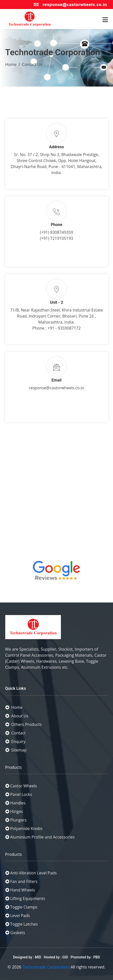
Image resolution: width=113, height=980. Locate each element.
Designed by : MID (28, 957)
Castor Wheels (24, 786)
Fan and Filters (24, 881)
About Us (17, 716)
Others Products (24, 724)
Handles (18, 803)
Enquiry (15, 741)
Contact (16, 733)
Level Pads (20, 916)
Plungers (18, 820)
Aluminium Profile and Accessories (42, 837)
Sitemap (16, 750)
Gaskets (18, 933)
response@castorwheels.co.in (56, 388)
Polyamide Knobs (26, 828)
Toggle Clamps (24, 907)
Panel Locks (21, 794)
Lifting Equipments (28, 898)
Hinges (17, 811)
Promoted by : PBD (85, 957)
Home (11, 64)
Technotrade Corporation (46, 967)
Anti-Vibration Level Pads (33, 873)
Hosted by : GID (56, 957)
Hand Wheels (23, 890)
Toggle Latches (24, 924)
